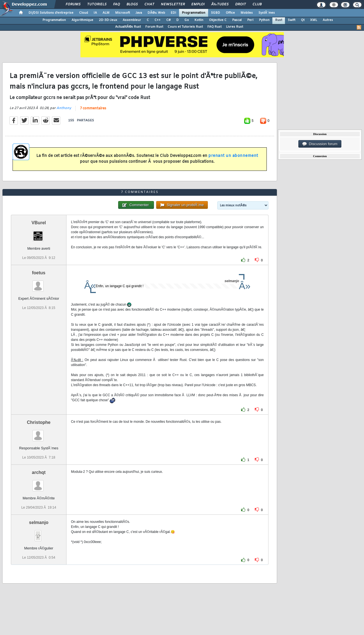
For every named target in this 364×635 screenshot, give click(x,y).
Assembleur (132, 20)
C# (168, 20)
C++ (158, 20)
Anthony (64, 108)
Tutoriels (97, 4)
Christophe (39, 422)
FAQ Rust (214, 27)
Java (139, 13)
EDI (173, 13)
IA (95, 13)
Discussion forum (320, 144)
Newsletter (173, 4)
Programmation (194, 13)
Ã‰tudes (220, 4)
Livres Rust (235, 27)
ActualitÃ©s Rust (128, 27)
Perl (250, 20)
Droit (241, 4)
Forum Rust (154, 27)
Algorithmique (82, 20)
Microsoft (122, 13)
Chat (149, 4)
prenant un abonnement (233, 156)
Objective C (218, 20)
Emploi (198, 4)
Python (264, 20)
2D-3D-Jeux (108, 20)
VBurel (39, 223)
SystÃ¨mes (267, 13)
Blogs (132, 4)
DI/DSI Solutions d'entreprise (51, 13)
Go (187, 20)
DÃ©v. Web (156, 13)
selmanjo (39, 522)
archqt (39, 472)
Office (230, 13)
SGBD (216, 13)
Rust (279, 20)
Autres (328, 20)
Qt (303, 20)
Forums (73, 4)
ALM (106, 13)
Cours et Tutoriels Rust (185, 27)
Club (257, 4)
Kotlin (199, 20)
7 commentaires (93, 108)
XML (314, 20)
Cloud (84, 13)
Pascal (237, 20)
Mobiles (247, 13)
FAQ (116, 4)
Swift (292, 20)
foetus (39, 273)
